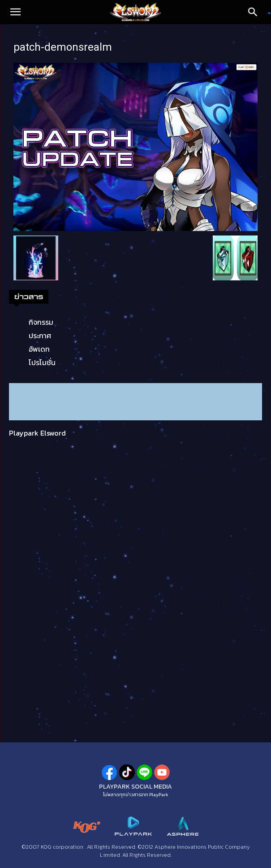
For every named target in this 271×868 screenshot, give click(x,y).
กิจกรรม (41, 322)
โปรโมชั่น (42, 362)
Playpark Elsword (37, 433)
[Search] (256, 12)
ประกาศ (40, 336)
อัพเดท (39, 349)
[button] (15, 12)
